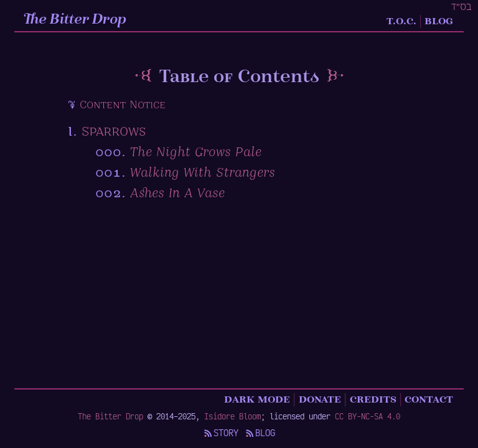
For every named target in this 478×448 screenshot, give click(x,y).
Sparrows (114, 132)
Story (221, 432)
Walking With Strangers (203, 173)
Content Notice (123, 105)
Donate (320, 399)
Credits (373, 399)
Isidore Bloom (232, 416)
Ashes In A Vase (177, 194)
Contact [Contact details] (429, 399)
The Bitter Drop (76, 20)
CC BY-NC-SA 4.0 (368, 416)
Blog (439, 21)
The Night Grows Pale (196, 153)
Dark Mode (257, 399)
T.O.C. (401, 21)
